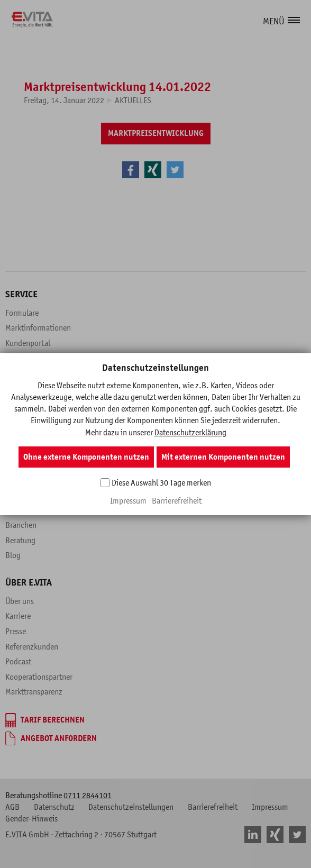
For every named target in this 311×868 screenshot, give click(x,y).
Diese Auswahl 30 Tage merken (161, 482)
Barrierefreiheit (177, 500)
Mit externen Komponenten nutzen (223, 457)
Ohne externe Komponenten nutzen (86, 457)
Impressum (128, 500)
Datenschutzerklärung (190, 432)
